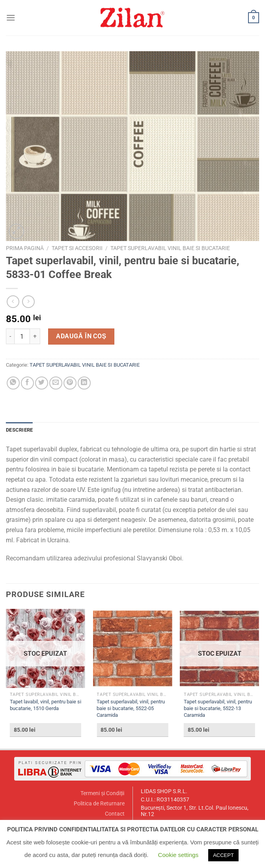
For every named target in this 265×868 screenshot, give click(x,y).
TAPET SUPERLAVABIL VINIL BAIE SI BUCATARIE (170, 248)
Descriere (19, 430)
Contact (115, 814)
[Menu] (11, 18)
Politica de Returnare (99, 804)
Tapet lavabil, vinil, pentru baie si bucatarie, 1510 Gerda (46, 705)
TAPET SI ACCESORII (77, 248)
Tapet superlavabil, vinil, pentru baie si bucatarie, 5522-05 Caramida (131, 708)
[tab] (19, 430)
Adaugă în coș (81, 336)
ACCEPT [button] (223, 855)
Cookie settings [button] (178, 855)
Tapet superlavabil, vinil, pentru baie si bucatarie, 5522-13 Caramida (218, 708)
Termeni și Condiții (102, 793)
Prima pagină (25, 248)
